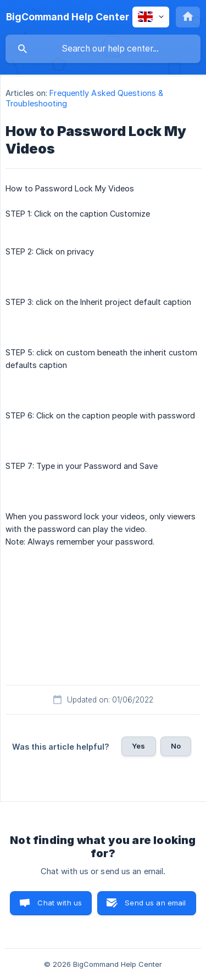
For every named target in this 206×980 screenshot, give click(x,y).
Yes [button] (138, 746)
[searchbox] (103, 49)
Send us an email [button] (155, 903)
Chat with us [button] (60, 903)
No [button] (176, 746)
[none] (68, 17)
